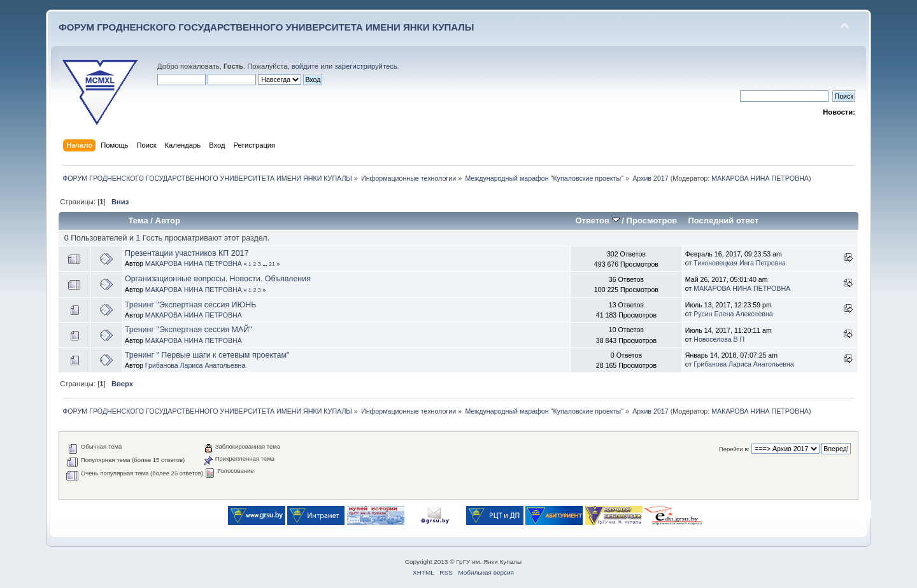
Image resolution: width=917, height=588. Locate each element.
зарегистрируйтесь (366, 66)
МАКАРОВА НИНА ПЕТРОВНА (760, 178)
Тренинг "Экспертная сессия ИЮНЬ (190, 305)
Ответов (597, 220)
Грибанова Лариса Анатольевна (195, 365)
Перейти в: (734, 449)
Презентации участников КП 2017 (187, 253)
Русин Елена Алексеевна (733, 314)
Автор (168, 220)
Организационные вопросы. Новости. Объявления (218, 279)
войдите (305, 66)
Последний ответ (723, 220)
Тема (139, 220)
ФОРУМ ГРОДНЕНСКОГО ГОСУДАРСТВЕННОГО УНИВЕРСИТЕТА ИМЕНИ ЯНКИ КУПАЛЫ (267, 27)
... (266, 264)
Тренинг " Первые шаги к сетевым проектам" (207, 355)
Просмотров (652, 220)
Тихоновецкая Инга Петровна (740, 263)
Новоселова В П (719, 339)
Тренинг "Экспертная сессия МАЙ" (188, 330)
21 (272, 264)
